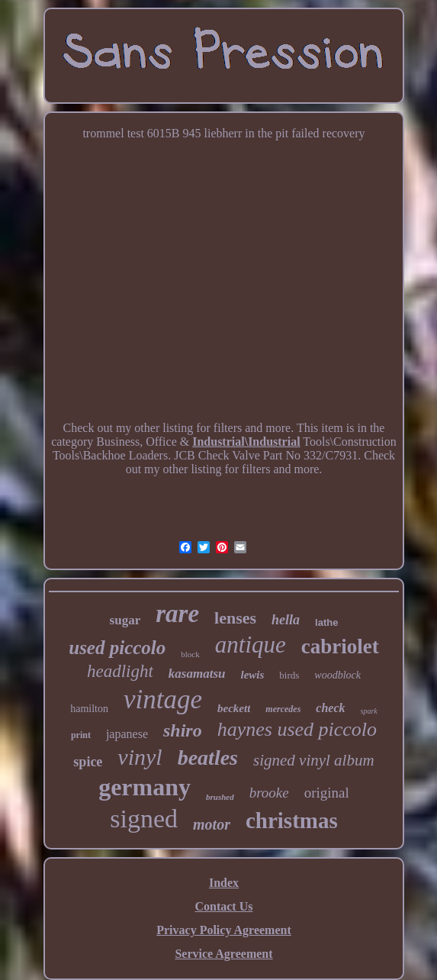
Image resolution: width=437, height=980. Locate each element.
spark (369, 711)
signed (144, 819)
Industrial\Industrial (246, 442)
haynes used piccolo (297, 729)
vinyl (140, 757)
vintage (163, 700)
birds (289, 675)
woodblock (337, 675)
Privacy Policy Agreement (224, 930)
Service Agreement (223, 954)
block (190, 654)
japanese (127, 734)
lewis (253, 675)
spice (88, 762)
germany (145, 787)
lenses (235, 618)
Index (224, 883)
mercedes (283, 709)
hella (286, 620)
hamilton (89, 709)
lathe (326, 622)
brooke (269, 793)
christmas (292, 820)
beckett (234, 708)
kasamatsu (197, 674)
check (330, 708)
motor (212, 824)
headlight (120, 671)
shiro (183, 730)
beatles (208, 758)
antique (251, 645)
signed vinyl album (314, 760)
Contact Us (223, 906)
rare (177, 614)
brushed (220, 797)
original (327, 793)
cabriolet (340, 646)
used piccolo (117, 648)
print (81, 735)
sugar (125, 620)
